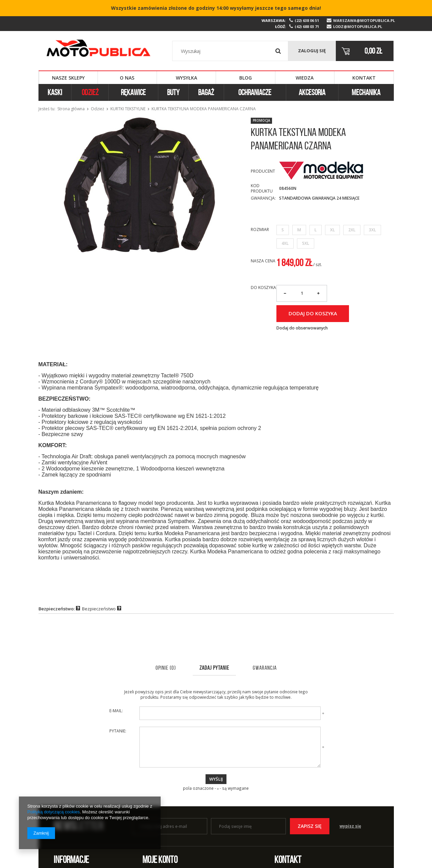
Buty (173, 92)
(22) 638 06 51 (307, 21)
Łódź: (280, 26)
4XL (285, 243)
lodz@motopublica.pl (358, 27)
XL (332, 230)
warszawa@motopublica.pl (363, 21)
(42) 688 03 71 (307, 27)
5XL (306, 243)
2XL (352, 230)
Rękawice (133, 92)
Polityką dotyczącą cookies (53, 812)
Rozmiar (260, 229)
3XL (372, 230)
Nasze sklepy (68, 78)
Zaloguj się (312, 51)
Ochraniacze (255, 92)
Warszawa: (274, 20)
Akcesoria (312, 92)
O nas (127, 78)
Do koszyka (263, 288)
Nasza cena (263, 261)
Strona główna (71, 109)
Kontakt (364, 78)
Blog (246, 78)
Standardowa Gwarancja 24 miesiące (319, 198)
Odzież (90, 92)
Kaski (55, 92)
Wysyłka (186, 78)
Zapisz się (310, 826)
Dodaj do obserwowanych (302, 328)
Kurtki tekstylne (128, 109)
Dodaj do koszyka (313, 313)
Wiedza (305, 78)
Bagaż (206, 92)
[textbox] (230, 51)
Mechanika (366, 92)
